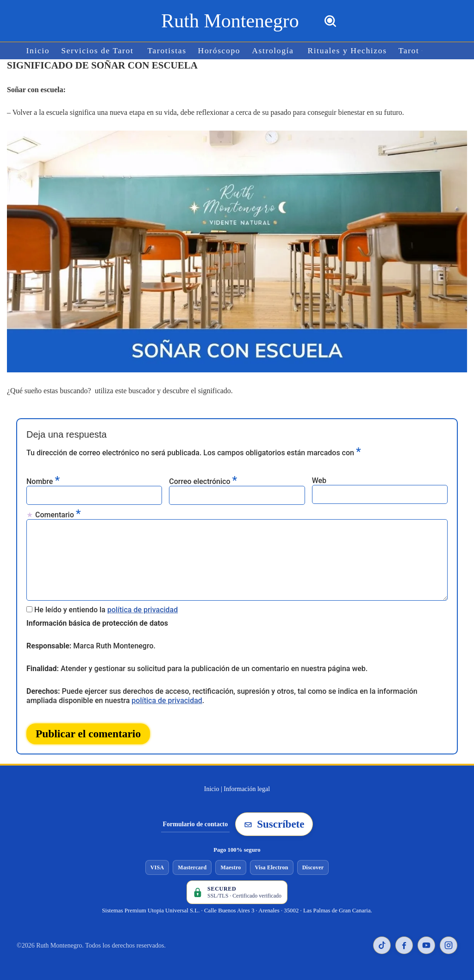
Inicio (38, 51)
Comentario (58, 514)
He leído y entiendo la (106, 610)
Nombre (43, 481)
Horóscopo (219, 51)
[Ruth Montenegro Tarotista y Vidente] (230, 21)
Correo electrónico (203, 481)
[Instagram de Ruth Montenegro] (449, 945)
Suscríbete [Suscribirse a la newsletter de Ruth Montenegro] (274, 824)
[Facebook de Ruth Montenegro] (404, 945)
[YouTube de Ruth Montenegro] (426, 945)
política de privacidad (143, 610)
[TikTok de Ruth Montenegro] (382, 945)
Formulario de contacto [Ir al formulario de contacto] (196, 824)
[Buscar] (330, 21)
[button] (422, 51)
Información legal (247, 789)
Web (319, 481)
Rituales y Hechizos (347, 51)
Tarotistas (167, 51)
